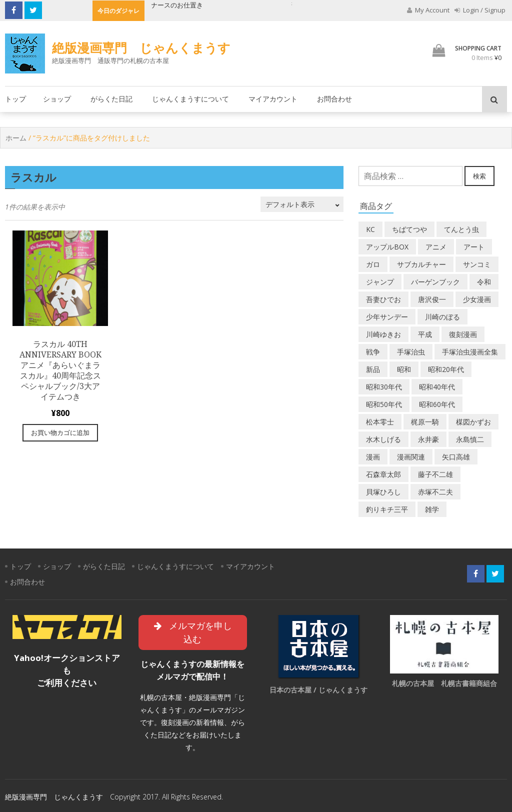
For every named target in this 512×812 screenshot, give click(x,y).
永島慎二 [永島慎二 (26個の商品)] (470, 439)
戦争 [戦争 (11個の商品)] (373, 352)
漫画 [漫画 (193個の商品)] (373, 457)
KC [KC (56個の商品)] (370, 229)
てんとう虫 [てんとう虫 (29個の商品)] (461, 229)
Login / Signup (480, 10)
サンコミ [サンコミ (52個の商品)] (477, 264)
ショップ (57, 99)
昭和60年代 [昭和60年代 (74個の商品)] (437, 404)
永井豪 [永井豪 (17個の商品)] (428, 439)
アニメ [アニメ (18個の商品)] (436, 247)
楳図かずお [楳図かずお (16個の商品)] (473, 422)
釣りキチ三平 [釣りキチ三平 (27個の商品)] (387, 509)
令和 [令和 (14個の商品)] (484, 282)
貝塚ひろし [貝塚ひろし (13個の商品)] (383, 492)
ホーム (16, 138)
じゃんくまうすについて (190, 99)
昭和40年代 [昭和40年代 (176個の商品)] (437, 387)
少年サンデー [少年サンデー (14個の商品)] (387, 317)
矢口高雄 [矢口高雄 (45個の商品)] (456, 457)
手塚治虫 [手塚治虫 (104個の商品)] (411, 352)
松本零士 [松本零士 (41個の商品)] (380, 422)
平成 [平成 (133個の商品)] (425, 334)
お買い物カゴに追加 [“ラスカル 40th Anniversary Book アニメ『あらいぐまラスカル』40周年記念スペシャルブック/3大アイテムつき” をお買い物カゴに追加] (60, 432)
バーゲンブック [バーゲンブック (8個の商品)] (435, 282)
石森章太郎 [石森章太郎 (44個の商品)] (383, 474)
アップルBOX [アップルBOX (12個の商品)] (387, 247)
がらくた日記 (111, 99)
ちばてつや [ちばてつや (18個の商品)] (409, 229)
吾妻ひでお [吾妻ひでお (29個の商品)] (383, 299)
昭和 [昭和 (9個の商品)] (404, 369)
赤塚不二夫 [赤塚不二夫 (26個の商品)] (435, 492)
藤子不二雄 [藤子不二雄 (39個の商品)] (435, 474)
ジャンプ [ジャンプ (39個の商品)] (380, 282)
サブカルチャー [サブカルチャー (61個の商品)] (421, 264)
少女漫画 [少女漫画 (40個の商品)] (477, 299)
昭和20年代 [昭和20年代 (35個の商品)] (446, 369)
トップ (15, 99)
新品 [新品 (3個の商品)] (373, 369)
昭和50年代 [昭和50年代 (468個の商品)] (384, 404)
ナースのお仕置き (177, 5)
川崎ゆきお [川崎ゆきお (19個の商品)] (383, 334)
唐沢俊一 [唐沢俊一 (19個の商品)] (432, 299)
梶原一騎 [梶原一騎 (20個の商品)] (425, 422)
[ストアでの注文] (302, 204)
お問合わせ (334, 99)
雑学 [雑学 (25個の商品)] (432, 509)
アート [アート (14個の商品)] (474, 247)
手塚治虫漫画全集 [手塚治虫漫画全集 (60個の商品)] (470, 352)
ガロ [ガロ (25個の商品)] (373, 264)
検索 (479, 176)
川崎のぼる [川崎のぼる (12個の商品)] (442, 317)
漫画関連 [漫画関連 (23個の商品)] (411, 457)
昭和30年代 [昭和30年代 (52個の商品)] (384, 387)
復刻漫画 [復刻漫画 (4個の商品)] (463, 334)
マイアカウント (273, 99)
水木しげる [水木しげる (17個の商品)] (383, 439)
